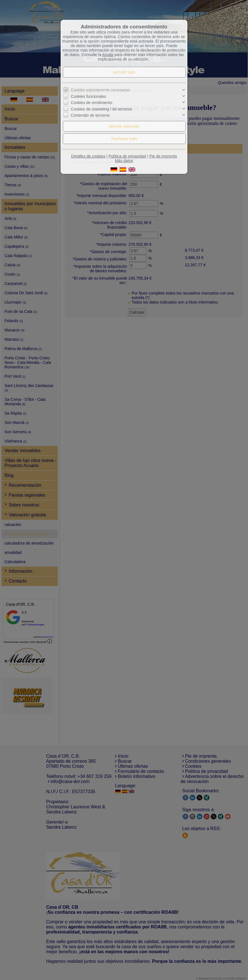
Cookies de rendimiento (91, 103)
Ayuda (108, 55)
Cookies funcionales (88, 96)
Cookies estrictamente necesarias (100, 90)
